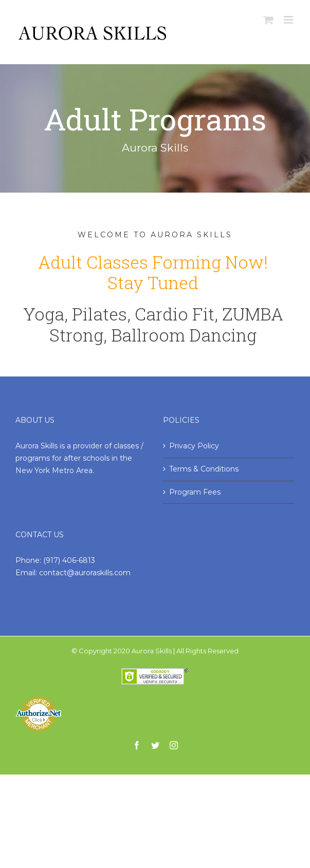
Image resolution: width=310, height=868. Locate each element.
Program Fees (195, 492)
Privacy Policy (194, 446)
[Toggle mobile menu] (289, 20)
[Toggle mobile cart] (268, 20)
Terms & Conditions (204, 469)
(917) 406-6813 (69, 560)
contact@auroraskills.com (85, 573)
